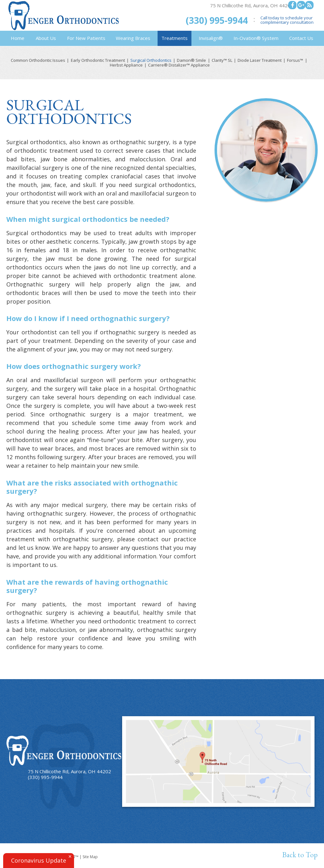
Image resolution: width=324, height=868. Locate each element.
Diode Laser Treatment (260, 60)
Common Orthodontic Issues (38, 60)
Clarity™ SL (222, 60)
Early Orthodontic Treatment (98, 60)
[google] (301, 5)
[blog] (309, 5)
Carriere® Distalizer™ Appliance (179, 65)
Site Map (90, 857)
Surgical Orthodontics (151, 60)
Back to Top (300, 855)
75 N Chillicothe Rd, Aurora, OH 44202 (252, 5)
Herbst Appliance (126, 65)
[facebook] (292, 5)
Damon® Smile (191, 60)
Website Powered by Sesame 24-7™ (47, 857)
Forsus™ (295, 60)
